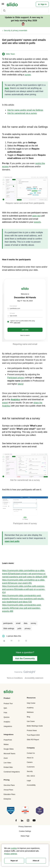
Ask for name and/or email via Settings (25, 110)
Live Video (7, 763)
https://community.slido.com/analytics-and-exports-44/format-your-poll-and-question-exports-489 (22, 608)
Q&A (5, 708)
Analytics (7, 722)
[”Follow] (16, 822)
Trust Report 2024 (33, 735)
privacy (28, 628)
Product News (32, 731)
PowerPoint (8, 740)
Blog (29, 717)
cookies (14, 848)
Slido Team (10, 54)
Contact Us (31, 753)
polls (19, 628)
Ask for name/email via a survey (22, 113)
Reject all (14, 861)
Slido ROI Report (33, 740)
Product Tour (8, 704)
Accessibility (31, 785)
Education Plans (9, 794)
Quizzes (7, 717)
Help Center (31, 703)
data (26, 623)
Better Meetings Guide (35, 726)
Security (30, 771)
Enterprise (7, 799)
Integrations (8, 726)
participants (8, 623)
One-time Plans (9, 785)
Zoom (6, 758)
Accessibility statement (34, 678)
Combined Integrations (12, 772)
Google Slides (9, 749)
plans (20, 384)
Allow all (36, 861)
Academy (30, 708)
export (5, 403)
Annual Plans (8, 790)
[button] (3, 5)
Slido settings (9, 628)
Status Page (25, 836)
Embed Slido (8, 767)
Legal (29, 781)
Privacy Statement (25, 827)
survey (33, 623)
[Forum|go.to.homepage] (12, 4)
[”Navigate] (8, 692)
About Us (30, 758)
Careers (30, 762)
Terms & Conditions (15, 678)
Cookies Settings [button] (25, 831)
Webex (6, 744)
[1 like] (12, 636)
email (18, 623)
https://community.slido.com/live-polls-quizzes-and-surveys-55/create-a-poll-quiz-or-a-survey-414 (24, 589)
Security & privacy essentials (16, 30)
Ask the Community (25, 658)
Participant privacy (16, 378)
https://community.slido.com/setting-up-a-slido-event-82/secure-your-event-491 (24, 581)
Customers (31, 767)
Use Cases (31, 721)
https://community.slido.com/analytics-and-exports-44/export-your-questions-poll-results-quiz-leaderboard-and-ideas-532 (23, 599)
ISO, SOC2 (31, 776)
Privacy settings (11, 854)
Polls (5, 713)
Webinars (30, 712)
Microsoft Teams (9, 754)
